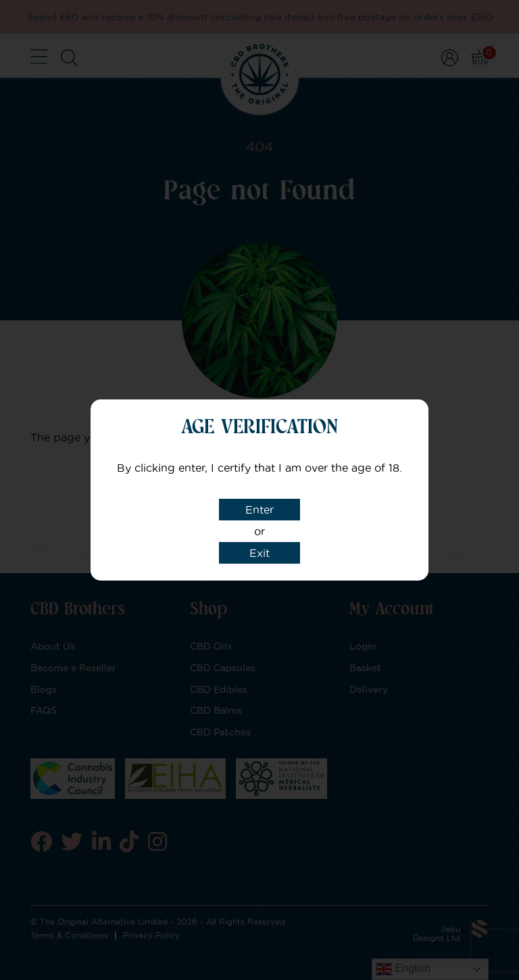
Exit (259, 553)
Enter (259, 510)
